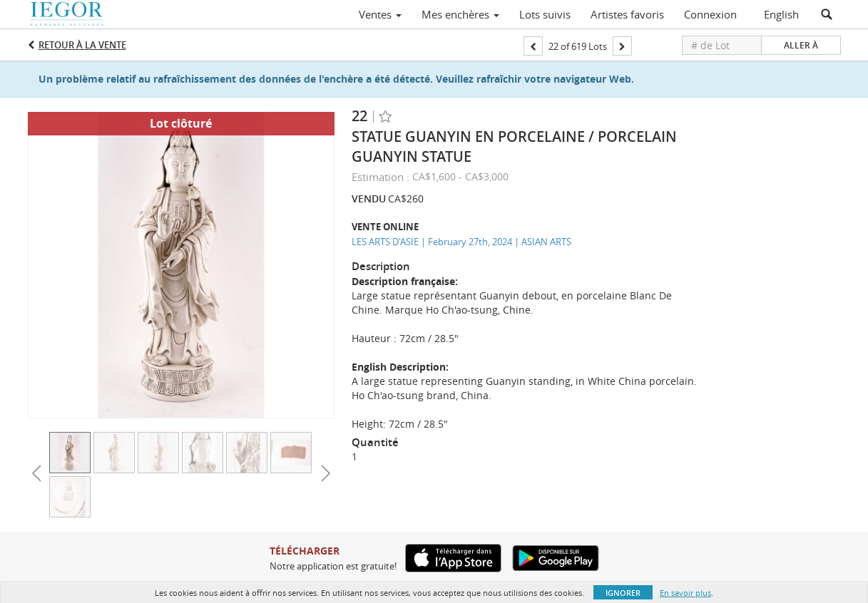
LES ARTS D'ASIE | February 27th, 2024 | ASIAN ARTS (461, 242)
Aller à (801, 45)
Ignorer (623, 593)
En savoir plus (685, 593)
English (781, 14)
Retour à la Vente (82, 45)
